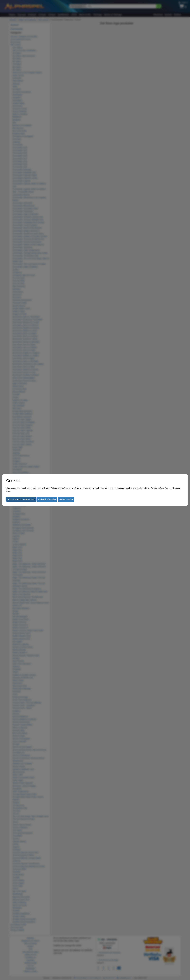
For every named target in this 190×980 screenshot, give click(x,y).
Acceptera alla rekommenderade (21, 499)
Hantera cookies (66, 499)
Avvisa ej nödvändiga (47, 499)
